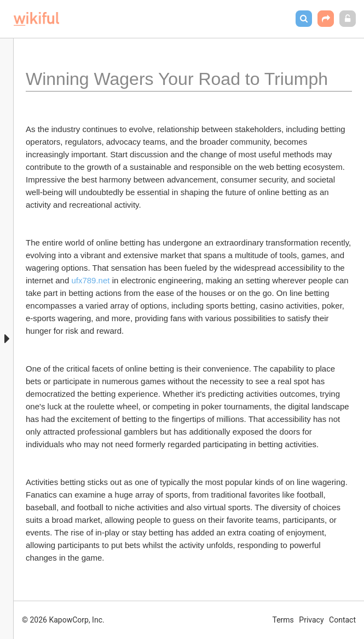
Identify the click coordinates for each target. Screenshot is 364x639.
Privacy (311, 620)
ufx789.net (90, 280)
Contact (342, 620)
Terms (283, 620)
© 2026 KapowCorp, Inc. (63, 620)
